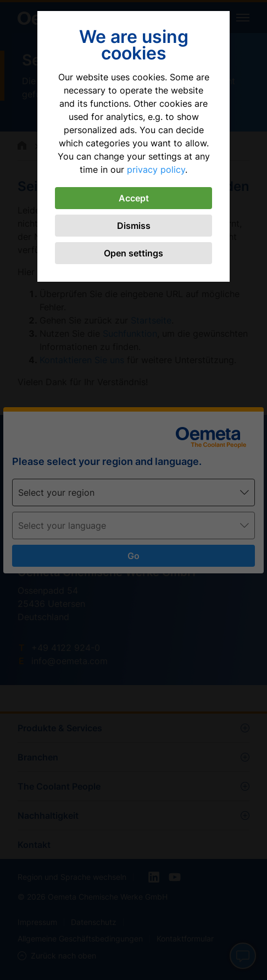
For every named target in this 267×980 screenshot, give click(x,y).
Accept (134, 198)
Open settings (133, 253)
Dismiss (134, 226)
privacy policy (156, 169)
